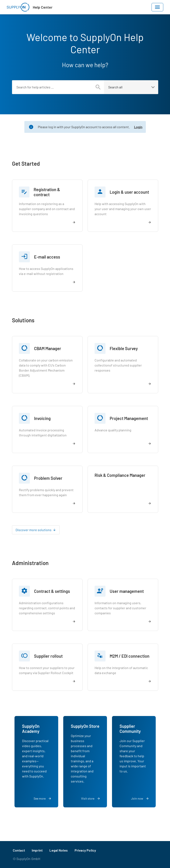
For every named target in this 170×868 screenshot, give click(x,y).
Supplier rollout (48, 656)
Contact (19, 850)
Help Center (43, 7)
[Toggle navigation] (157, 7)
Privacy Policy (85, 850)
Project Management (129, 418)
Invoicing (42, 418)
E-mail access (47, 257)
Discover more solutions (34, 530)
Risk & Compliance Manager (120, 475)
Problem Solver (48, 478)
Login (138, 127)
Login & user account (129, 192)
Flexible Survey (124, 348)
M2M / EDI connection (130, 656)
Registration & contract (47, 192)
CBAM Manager (48, 348)
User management (127, 591)
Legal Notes (59, 850)
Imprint (37, 850)
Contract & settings (52, 591)
